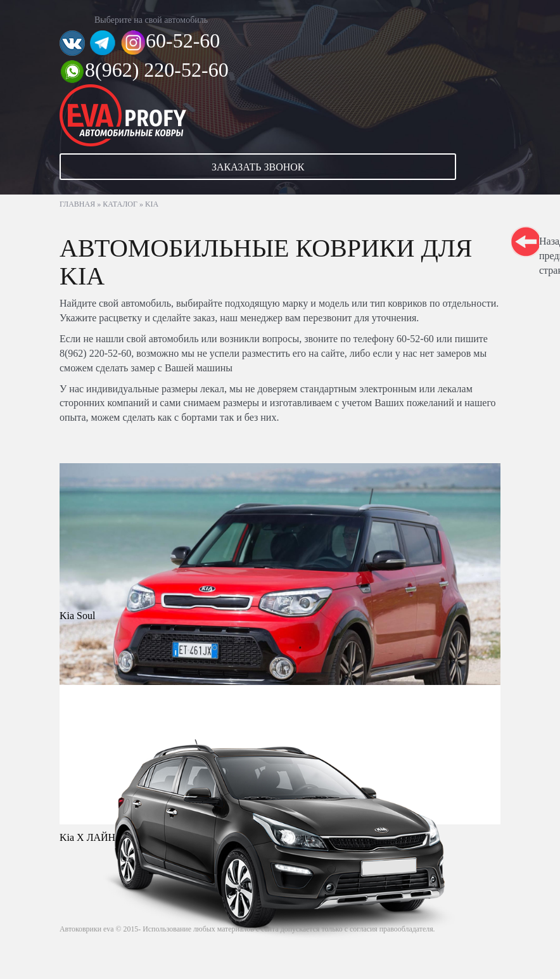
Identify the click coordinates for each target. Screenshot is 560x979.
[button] (280, 167)
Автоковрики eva (87, 929)
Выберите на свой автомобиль (151, 20)
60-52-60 (183, 41)
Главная (77, 204)
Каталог (120, 204)
